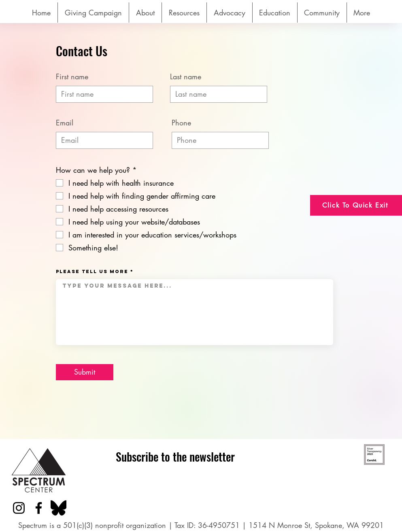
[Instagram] (19, 508)
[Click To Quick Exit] (356, 205)
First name (72, 76)
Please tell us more (92, 271)
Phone (181, 123)
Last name (186, 76)
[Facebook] (39, 508)
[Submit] (85, 372)
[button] (184, 13)
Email (65, 123)
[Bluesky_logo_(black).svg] (58, 508)
